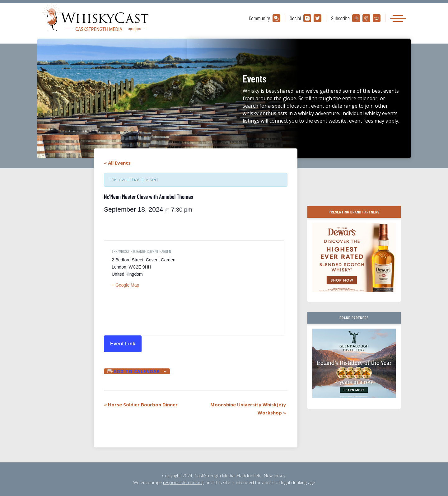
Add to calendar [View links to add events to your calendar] (137, 371)
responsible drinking (183, 482)
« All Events (117, 163)
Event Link (123, 344)
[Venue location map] (235, 288)
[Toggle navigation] (398, 18)
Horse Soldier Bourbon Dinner (141, 405)
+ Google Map (125, 285)
